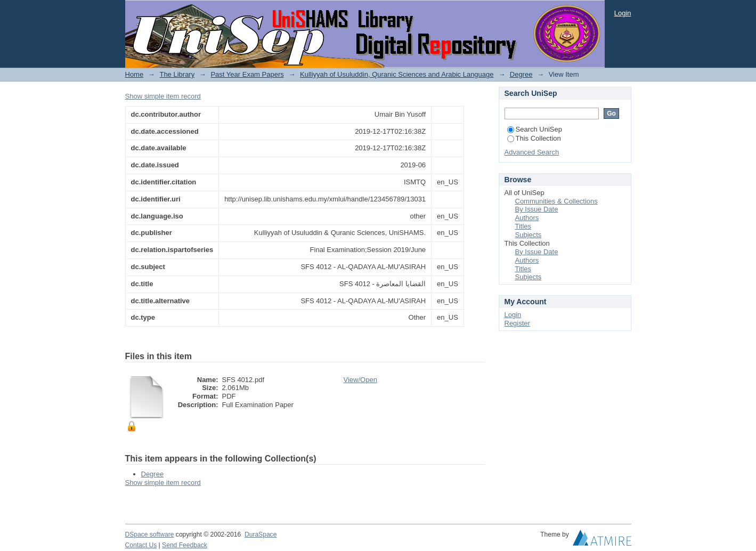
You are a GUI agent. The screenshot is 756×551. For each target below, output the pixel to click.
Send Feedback (185, 545)
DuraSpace (261, 534)
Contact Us (141, 545)
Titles (523, 226)
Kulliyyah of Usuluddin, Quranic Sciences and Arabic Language (397, 74)
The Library (177, 74)
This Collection (534, 138)
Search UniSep (535, 129)
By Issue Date (537, 209)
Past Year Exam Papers (247, 74)
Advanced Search (532, 152)
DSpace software (150, 534)
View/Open (360, 380)
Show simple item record (163, 96)
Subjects (529, 235)
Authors (527, 218)
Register (517, 323)
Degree (521, 74)
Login (623, 13)
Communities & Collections (556, 201)
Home (135, 74)
